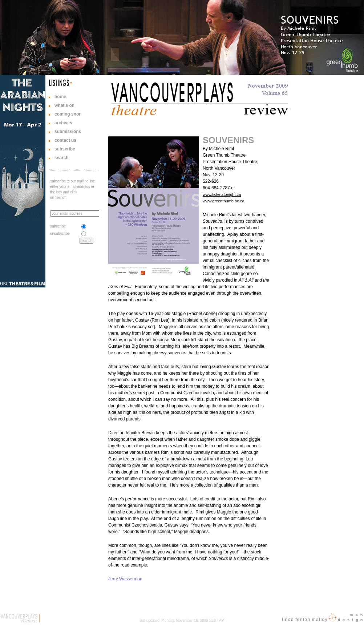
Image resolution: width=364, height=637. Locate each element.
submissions (68, 132)
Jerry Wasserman (125, 579)
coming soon (68, 114)
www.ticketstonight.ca (222, 194)
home (60, 97)
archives (63, 123)
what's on (64, 105)
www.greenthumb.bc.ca (223, 201)
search (62, 158)
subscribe (65, 149)
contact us (65, 140)
